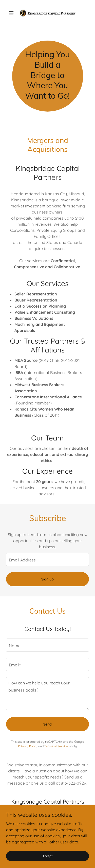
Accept (48, 856)
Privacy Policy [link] (28, 746)
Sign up (48, 579)
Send (48, 724)
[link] (47, 13)
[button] (12, 13)
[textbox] (48, 559)
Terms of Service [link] (56, 746)
